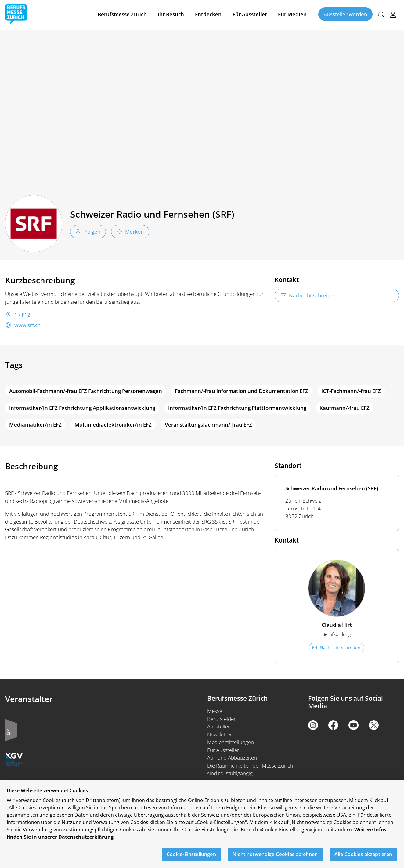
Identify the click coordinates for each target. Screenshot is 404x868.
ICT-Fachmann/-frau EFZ (351, 391)
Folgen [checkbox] (88, 232)
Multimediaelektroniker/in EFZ (113, 425)
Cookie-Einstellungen (191, 854)
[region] (202, 824)
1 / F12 (18, 315)
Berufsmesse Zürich (122, 15)
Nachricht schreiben (308, 295)
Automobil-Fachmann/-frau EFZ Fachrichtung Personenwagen (86, 391)
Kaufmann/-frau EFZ (344, 408)
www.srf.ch (23, 325)
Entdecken (208, 15)
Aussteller (219, 726)
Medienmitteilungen (231, 742)
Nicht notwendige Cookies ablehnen (275, 854)
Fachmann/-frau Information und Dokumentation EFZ (242, 391)
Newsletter (220, 734)
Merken (130, 232)
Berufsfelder (222, 719)
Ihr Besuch (171, 15)
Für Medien (292, 15)
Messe (215, 711)
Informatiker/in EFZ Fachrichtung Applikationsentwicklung (82, 408)
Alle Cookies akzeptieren (363, 854)
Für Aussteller (250, 15)
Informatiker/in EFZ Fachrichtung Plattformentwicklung (237, 408)
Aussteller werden (345, 15)
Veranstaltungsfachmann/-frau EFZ (208, 425)
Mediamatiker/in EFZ (35, 425)
